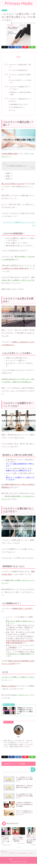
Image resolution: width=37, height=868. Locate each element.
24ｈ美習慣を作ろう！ (18, 107)
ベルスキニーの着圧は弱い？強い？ (20, 66)
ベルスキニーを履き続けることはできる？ (20, 100)
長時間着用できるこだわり (19, 104)
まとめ (13, 110)
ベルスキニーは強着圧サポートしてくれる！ (20, 88)
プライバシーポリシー (22, 860)
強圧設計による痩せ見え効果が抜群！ (21, 93)
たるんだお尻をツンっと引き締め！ (21, 81)
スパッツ (4, 10)
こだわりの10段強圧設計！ (19, 70)
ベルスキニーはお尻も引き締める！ (20, 76)
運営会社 (11, 860)
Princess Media (19, 3)
